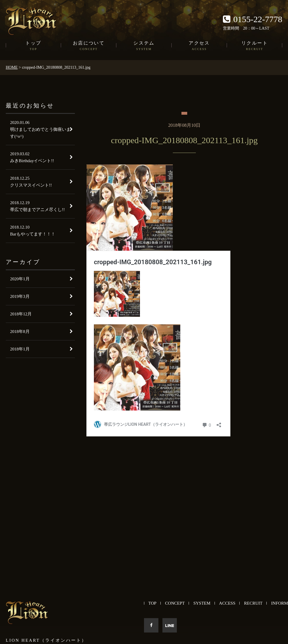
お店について (89, 46)
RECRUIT (253, 603)
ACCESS (227, 603)
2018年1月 (20, 349)
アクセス (199, 46)
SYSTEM (202, 603)
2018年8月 (20, 331)
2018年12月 (21, 314)
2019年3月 (20, 296)
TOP (152, 603)
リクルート (255, 46)
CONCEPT (175, 603)
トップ (33, 46)
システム (144, 46)
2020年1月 (20, 279)
